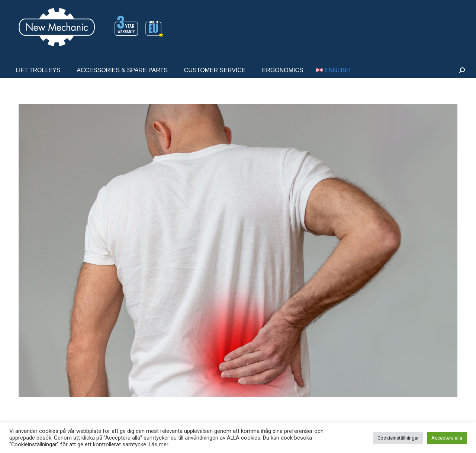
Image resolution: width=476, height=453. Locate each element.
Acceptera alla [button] (447, 438)
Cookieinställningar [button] (398, 438)
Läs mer (159, 444)
